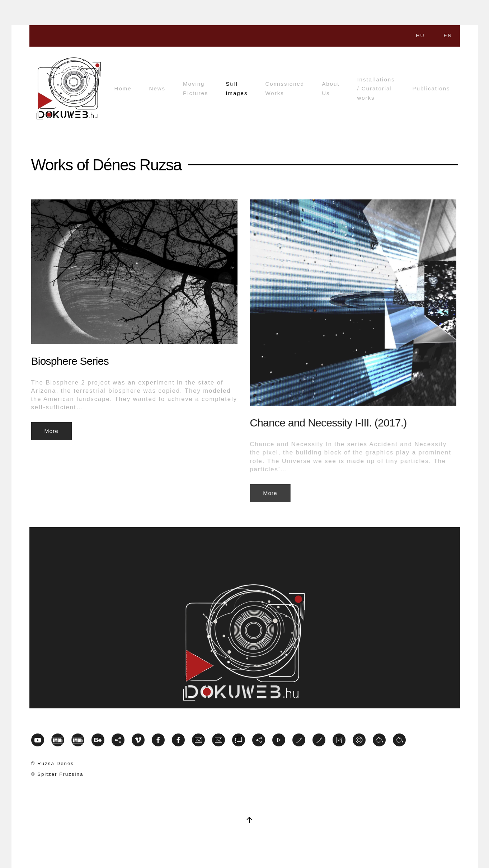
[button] (249, 820)
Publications (431, 88)
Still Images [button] (237, 88)
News (157, 88)
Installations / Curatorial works (376, 89)
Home (123, 88)
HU (420, 36)
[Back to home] (69, 88)
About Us (331, 88)
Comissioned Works (285, 88)
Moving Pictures (196, 88)
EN (448, 36)
